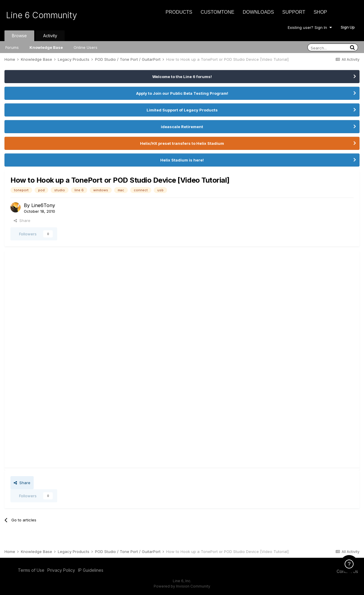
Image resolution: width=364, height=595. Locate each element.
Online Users (85, 47)
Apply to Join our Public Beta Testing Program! (182, 93)
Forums (12, 47)
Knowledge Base (46, 47)
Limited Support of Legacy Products (182, 110)
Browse (19, 36)
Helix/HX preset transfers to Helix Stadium (182, 143)
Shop (320, 12)
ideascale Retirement (182, 127)
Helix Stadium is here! (182, 160)
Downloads (258, 12)
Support (294, 12)
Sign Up (348, 27)
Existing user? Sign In (310, 27)
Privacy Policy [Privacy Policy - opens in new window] (61, 570)
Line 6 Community (42, 15)
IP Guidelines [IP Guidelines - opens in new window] (91, 570)
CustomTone (217, 12)
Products (179, 12)
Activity (50, 36)
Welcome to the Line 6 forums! (182, 77)
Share (22, 220)
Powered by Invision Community (182, 586)
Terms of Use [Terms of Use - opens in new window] (31, 570)
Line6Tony (43, 205)
